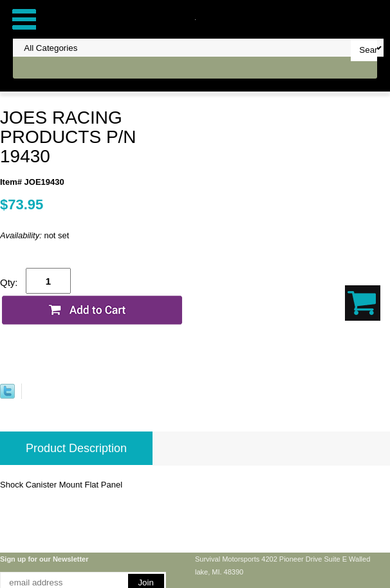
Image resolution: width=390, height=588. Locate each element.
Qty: (9, 282)
